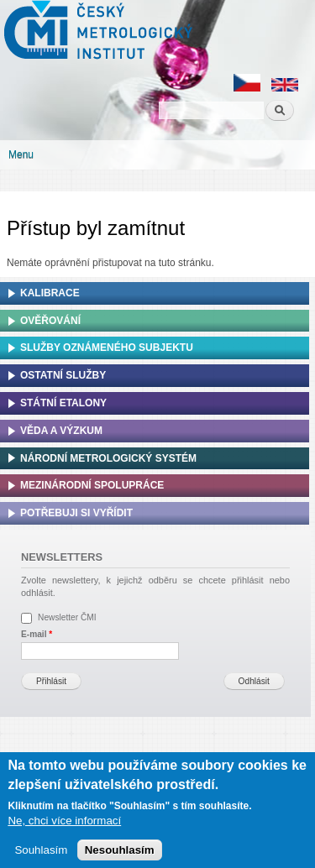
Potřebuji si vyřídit (76, 513)
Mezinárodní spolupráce (92, 485)
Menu (21, 154)
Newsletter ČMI (67, 617)
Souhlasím (41, 854)
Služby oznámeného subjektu (107, 348)
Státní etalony (63, 403)
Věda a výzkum (61, 431)
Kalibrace (50, 293)
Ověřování (50, 321)
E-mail (37, 634)
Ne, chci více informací (64, 825)
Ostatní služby (63, 375)
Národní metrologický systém (108, 458)
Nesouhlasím (120, 854)
